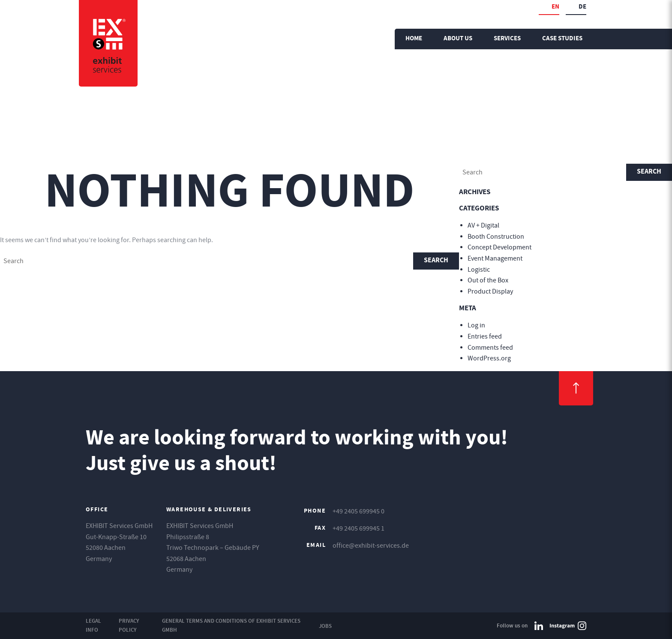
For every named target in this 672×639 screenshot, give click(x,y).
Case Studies (562, 39)
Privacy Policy (129, 625)
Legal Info (93, 625)
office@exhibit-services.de (371, 546)
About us (458, 39)
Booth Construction (496, 237)
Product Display (490, 291)
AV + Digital (483, 225)
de (582, 7)
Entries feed (485, 336)
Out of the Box (488, 280)
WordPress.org (489, 358)
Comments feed (490, 348)
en (555, 7)
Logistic (479, 270)
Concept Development (499, 247)
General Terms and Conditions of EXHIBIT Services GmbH (231, 625)
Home (414, 39)
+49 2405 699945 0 (358, 511)
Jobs (325, 626)
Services (507, 39)
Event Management (495, 258)
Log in (476, 325)
